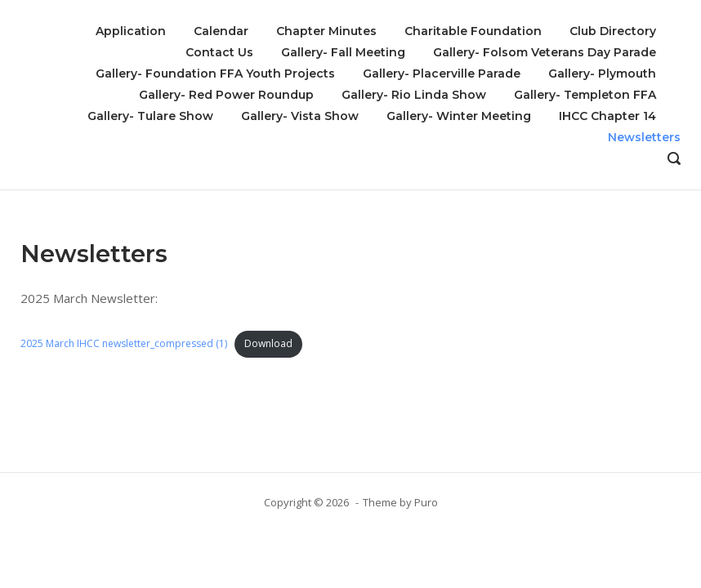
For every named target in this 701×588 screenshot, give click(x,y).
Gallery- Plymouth (602, 73)
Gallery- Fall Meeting (343, 52)
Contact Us (219, 52)
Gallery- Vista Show (300, 116)
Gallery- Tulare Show (150, 116)
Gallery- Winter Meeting (459, 116)
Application (131, 31)
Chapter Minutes (326, 31)
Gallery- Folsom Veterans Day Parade (545, 52)
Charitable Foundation (473, 31)
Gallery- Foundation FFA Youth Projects (215, 73)
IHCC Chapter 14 (607, 116)
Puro (426, 502)
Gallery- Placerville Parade (442, 73)
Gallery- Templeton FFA (585, 95)
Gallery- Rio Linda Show (414, 95)
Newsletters (644, 137)
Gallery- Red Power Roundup (226, 95)
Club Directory (613, 31)
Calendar (221, 31)
